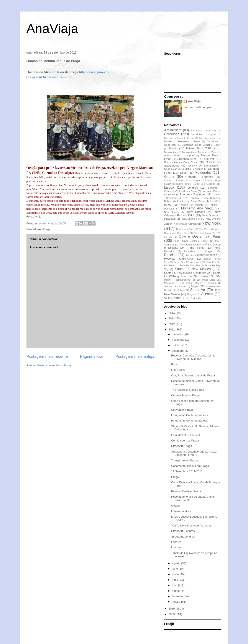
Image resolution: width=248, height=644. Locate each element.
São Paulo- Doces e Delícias (198, 283)
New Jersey (172, 212)
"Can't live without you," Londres (191, 525)
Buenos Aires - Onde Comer (181, 162)
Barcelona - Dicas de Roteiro (179, 138)
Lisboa (169, 187)
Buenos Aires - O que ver (197, 159)
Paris (217, 236)
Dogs (183, 173)
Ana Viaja (194, 101)
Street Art (198, 290)
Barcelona (172, 134)
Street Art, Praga (182, 446)
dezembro (178, 334)
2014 (172, 313)
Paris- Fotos (196, 248)
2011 (172, 329)
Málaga (199, 205)
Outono (176, 506)
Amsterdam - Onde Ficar (203, 131)
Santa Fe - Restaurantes (187, 262)
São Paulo (201, 276)
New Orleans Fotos (192, 219)
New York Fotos (202, 233)
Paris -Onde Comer (190, 244)
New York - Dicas (208, 229)
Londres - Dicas (188, 191)
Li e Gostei (208, 184)
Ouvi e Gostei (191, 236)
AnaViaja (52, 29)
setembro (178, 351)
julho (175, 569)
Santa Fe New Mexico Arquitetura (185, 273)
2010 (172, 609)
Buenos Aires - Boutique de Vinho (199, 152)
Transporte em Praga (184, 460)
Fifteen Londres (181, 511)
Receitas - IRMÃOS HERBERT (201, 255)
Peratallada (190, 251)
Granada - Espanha (199, 177)
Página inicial (91, 356)
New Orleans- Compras (186, 224)
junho (176, 574)
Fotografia (203, 172)
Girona (169, 177)
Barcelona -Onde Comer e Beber (201, 145)
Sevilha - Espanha (175, 286)
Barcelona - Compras (203, 134)
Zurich (194, 298)
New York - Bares (185, 229)
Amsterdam (173, 130)
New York (211, 223)
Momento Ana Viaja (197, 208)
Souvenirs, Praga (182, 410)
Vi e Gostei (172, 298)
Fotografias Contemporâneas (189, 415)
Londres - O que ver (193, 194)
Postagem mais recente (47, 356)
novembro (178, 340)
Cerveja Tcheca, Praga (185, 395)
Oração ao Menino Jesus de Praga (193, 375)
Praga (47, 229)
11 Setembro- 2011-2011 (187, 471)
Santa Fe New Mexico (193, 269)
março (176, 591)
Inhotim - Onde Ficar (186, 184)
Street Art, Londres (183, 531)
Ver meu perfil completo (198, 107)
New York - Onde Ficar (177, 233)
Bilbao (190, 148)
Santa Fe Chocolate (190, 266)
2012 (172, 324)
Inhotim (168, 181)
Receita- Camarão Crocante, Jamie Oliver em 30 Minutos (193, 357)
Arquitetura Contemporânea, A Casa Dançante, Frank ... (194, 453)
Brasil (206, 148)
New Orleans (196, 212)
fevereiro (178, 596)
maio (175, 580)
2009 (172, 614)
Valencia (207, 294)
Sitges (195, 286)
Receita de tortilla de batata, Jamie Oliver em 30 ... (193, 498)
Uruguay (191, 294)
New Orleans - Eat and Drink (192, 214)
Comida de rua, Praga (185, 441)
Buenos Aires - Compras (179, 155)
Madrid (184, 205)
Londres (193, 188)
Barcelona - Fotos (189, 141)
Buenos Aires (171, 152)
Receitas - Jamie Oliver (179, 259)
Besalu (173, 148)
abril (175, 585)
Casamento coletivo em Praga (190, 466)
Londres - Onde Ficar (191, 201)
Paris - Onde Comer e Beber (190, 241)
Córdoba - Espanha (192, 169)
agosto (177, 563)
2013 (172, 318)
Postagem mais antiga (135, 356)
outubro (177, 345)
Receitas (171, 255)
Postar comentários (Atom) (54, 365)
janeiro (177, 602)
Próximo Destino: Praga (186, 491)
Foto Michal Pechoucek (186, 435)
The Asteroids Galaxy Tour (188, 390)
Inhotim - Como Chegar (188, 181)
